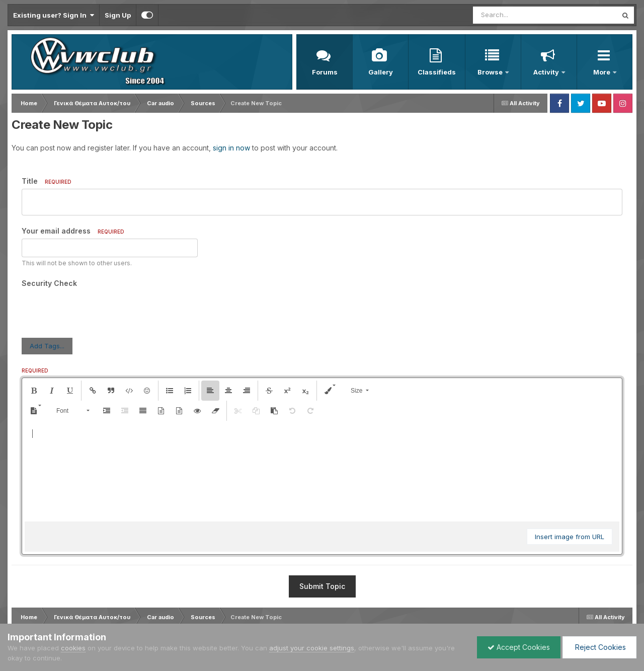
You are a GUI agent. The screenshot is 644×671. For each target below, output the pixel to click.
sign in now (231, 148)
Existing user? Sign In (54, 15)
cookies (73, 648)
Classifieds (437, 72)
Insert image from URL (570, 537)
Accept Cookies (519, 647)
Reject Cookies (599, 647)
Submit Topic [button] (322, 586)
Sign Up (118, 15)
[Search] (517, 15)
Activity (547, 72)
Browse (491, 72)
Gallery (381, 72)
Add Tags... (47, 346)
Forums (325, 72)
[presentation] (98, 311)
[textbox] (322, 471)
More (602, 72)
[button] (34, 391)
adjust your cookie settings (312, 648)
